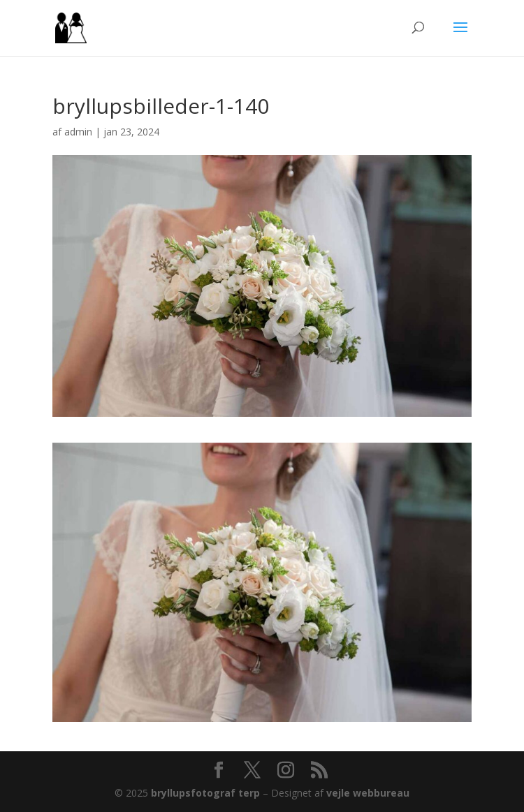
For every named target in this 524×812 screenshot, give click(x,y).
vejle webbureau (368, 793)
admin (78, 132)
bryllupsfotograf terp (205, 793)
